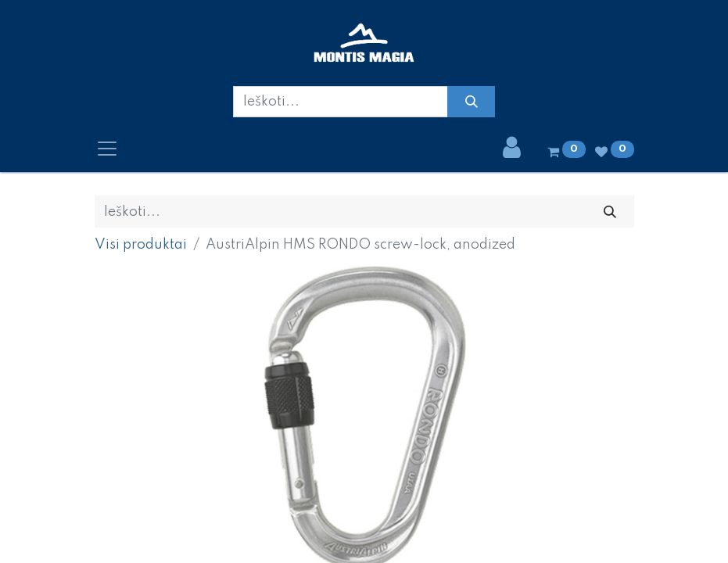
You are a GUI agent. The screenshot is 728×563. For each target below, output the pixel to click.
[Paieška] (471, 102)
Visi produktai (141, 245)
